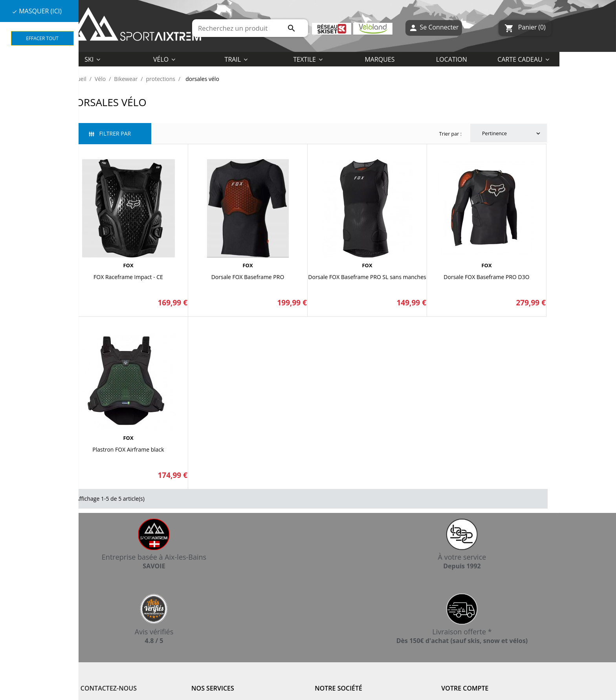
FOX (128, 265)
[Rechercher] (250, 28)
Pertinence (512, 134)
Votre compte (465, 688)
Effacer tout (42, 38)
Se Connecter (434, 28)
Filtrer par (110, 133)
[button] (308, 59)
